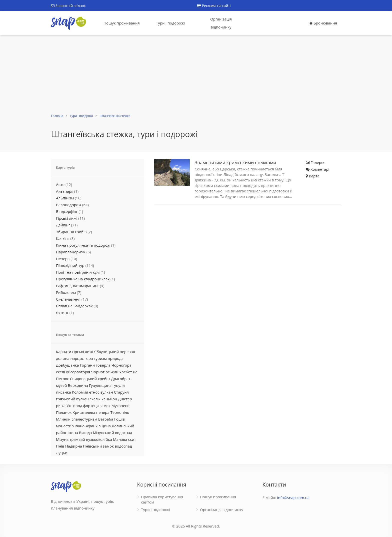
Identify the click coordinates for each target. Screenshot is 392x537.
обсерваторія (78, 372)
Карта (313, 176)
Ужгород (74, 406)
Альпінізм (65, 198)
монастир (65, 426)
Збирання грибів (71, 232)
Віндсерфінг (67, 211)
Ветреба (106, 419)
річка (61, 406)
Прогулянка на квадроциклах (83, 279)
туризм (100, 358)
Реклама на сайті (214, 6)
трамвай (77, 439)
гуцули (119, 385)
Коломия (80, 392)
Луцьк (61, 453)
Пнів (60, 446)
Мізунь (62, 439)
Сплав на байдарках (74, 306)
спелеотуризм (84, 419)
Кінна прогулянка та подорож (83, 245)
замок (105, 406)
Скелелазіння (68, 299)
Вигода (85, 433)
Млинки (63, 419)
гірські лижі (83, 352)
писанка (63, 392)
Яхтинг (62, 313)
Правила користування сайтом (162, 499)
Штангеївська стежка (115, 116)
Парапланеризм (71, 252)
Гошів (120, 419)
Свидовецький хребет (90, 379)
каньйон (109, 399)
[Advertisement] (196, 75)
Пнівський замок (98, 446)
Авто (60, 184)
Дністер (125, 399)
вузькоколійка (99, 439)
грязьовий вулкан (72, 399)
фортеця (91, 406)
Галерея (316, 162)
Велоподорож (69, 205)
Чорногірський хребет (112, 372)
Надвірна (74, 446)
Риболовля (66, 292)
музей (61, 385)
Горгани (87, 365)
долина (63, 358)
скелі (60, 372)
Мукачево (120, 406)
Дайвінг (63, 225)
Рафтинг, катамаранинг (77, 286)
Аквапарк (65, 191)
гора (89, 358)
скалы (95, 399)
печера (103, 412)
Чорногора (121, 365)
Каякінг (63, 238)
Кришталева (84, 412)
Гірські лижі (67, 218)
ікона (73, 433)
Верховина (78, 385)
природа (116, 358)
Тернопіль (120, 412)
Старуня (121, 392)
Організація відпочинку (221, 23)
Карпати (64, 352)
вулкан (106, 392)
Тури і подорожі (170, 23)
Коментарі (317, 169)
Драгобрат (121, 379)
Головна (57, 116)
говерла (103, 365)
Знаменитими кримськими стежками (235, 162)
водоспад (123, 446)
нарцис (77, 358)
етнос (94, 392)
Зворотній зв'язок (68, 6)
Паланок (64, 412)
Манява (120, 439)
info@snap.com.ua (293, 498)
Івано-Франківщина (93, 426)
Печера (63, 259)
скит (132, 439)
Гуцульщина (100, 385)
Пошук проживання (122, 23)
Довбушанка (67, 365)
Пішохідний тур (70, 265)
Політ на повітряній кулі (78, 272)
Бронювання (323, 23)
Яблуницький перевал (115, 352)
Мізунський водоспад (112, 433)
